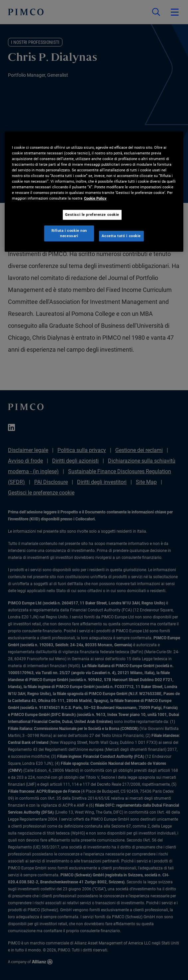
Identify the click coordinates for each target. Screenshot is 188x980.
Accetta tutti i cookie (121, 236)
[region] (94, 192)
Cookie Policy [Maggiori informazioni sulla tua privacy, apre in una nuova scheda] (95, 198)
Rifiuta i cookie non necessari (69, 233)
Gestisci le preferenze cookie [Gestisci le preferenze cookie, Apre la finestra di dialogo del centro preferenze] (92, 215)
